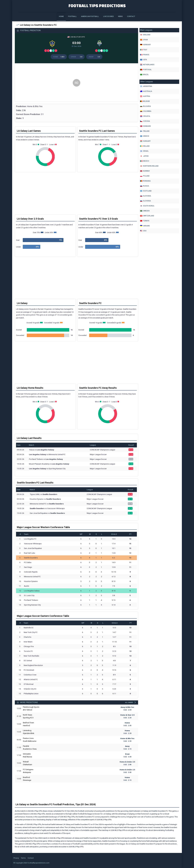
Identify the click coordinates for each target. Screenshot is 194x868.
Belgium (145, 101)
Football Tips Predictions (97, 6)
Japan (144, 156)
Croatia (145, 116)
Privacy (16, 858)
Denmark (145, 126)
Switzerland (147, 216)
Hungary (145, 141)
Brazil (144, 75)
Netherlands (147, 65)
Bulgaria (145, 106)
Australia (146, 91)
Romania (145, 181)
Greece (145, 136)
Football (72, 16)
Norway (145, 171)
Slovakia (146, 196)
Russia (145, 186)
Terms (23, 858)
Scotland (146, 191)
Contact (131, 16)
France (145, 55)
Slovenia (145, 201)
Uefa (144, 60)
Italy (144, 50)
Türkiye (145, 221)
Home (61, 16)
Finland (145, 131)
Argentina (146, 86)
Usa (143, 231)
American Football (90, 16)
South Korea (147, 206)
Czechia (145, 121)
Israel (144, 151)
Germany (145, 45)
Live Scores (108, 16)
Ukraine (145, 226)
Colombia (146, 111)
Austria (145, 96)
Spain (144, 40)
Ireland (145, 146)
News (120, 16)
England (145, 35)
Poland (145, 176)
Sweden (145, 211)
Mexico (145, 161)
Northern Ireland (149, 166)
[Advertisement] (76, 83)
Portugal (146, 70)
